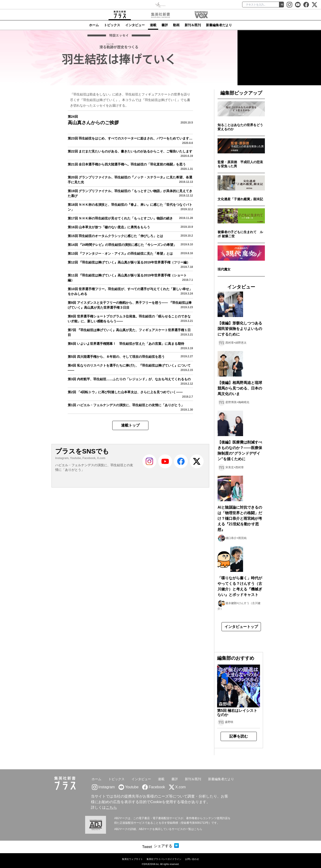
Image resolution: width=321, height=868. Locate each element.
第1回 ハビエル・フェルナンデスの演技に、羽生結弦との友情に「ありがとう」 (126, 405)
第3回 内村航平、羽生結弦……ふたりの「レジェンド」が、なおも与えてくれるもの (129, 379)
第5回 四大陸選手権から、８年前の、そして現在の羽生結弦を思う (116, 357)
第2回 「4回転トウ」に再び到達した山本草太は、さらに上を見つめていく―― (125, 392)
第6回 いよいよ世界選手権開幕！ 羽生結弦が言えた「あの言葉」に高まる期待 (126, 344)
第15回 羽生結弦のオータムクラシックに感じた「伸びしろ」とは (115, 236)
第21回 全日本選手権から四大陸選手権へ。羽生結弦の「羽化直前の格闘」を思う (127, 164)
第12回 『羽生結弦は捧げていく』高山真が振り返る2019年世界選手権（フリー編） (129, 262)
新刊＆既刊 (193, 25)
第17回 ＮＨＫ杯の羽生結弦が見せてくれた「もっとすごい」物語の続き (120, 218)
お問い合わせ (192, 859)
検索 (283, 5)
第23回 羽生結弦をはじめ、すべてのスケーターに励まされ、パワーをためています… (130, 138)
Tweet (147, 847)
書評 (165, 25)
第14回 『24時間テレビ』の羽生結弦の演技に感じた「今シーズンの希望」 (122, 245)
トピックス (112, 25)
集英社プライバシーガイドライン (164, 859)
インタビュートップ (241, 627)
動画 (176, 25)
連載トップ (130, 425)
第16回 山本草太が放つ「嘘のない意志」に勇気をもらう (109, 227)
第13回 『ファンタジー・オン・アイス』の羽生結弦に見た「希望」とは (120, 253)
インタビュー (135, 25)
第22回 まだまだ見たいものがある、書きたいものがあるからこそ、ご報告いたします (130, 151)
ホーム (94, 25)
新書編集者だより (219, 25)
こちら (111, 807)
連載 (153, 25)
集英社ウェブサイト (132, 859)
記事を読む (239, 736)
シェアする (163, 846)
